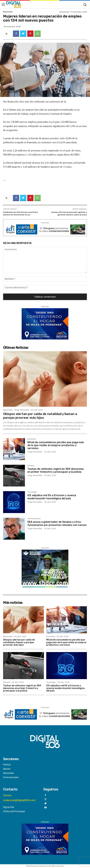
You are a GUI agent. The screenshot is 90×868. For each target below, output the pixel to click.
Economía (32, 439)
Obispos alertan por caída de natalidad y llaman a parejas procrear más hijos (40, 416)
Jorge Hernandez (22, 410)
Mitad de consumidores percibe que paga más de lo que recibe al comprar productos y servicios (56, 445)
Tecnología (32, 492)
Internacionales (34, 519)
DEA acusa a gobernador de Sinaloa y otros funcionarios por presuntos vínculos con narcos (57, 523)
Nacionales (8, 12)
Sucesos (31, 466)
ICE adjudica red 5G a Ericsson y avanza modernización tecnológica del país (52, 497)
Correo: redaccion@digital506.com (19, 798)
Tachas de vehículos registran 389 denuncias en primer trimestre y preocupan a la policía (56, 470)
